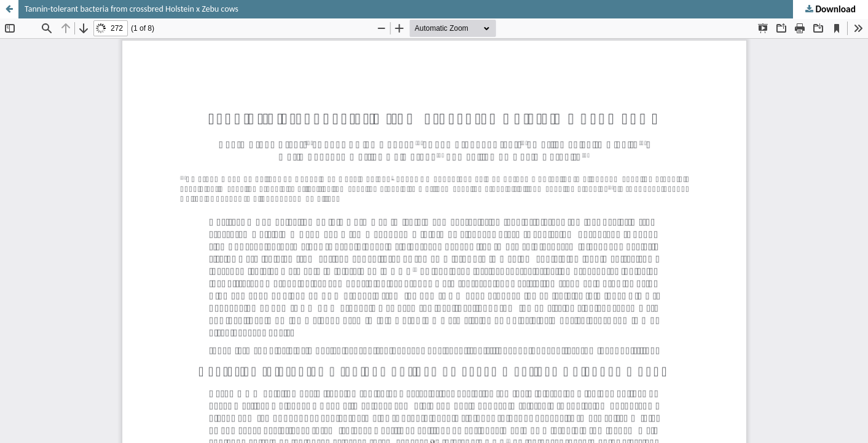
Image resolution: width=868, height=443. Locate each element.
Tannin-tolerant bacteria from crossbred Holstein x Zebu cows (132, 9)
